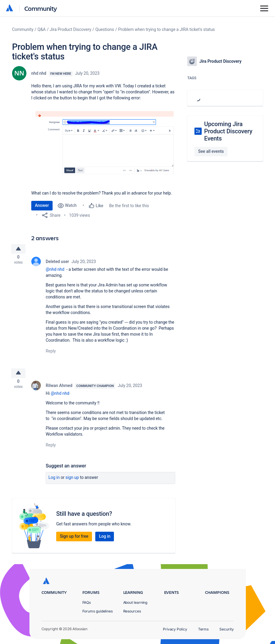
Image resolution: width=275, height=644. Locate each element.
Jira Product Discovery (71, 29)
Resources (132, 611)
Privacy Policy (175, 629)
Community (41, 8)
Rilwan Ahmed (59, 389)
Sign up (72, 481)
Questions (105, 29)
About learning (135, 602)
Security (226, 629)
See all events (211, 151)
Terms (203, 629)
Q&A (42, 29)
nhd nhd (39, 73)
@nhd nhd (55, 271)
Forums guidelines (98, 611)
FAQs (87, 602)
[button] (103, 140)
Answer (42, 205)
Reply (51, 353)
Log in (54, 481)
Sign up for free (74, 540)
